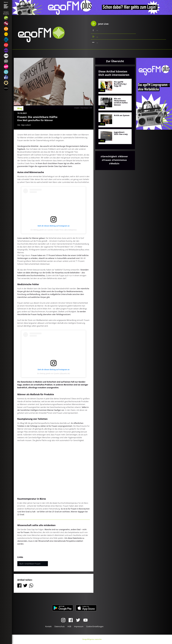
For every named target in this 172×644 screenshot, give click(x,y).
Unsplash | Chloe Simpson (81, 108)
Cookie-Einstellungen (95, 626)
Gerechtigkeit (110, 156)
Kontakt (48, 626)
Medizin (115, 163)
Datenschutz (60, 626)
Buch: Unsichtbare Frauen (30, 564)
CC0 (91, 108)
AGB (69, 626)
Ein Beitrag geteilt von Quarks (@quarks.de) (54, 373)
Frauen (107, 160)
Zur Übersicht (115, 61)
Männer (124, 156)
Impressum (79, 626)
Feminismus (120, 160)
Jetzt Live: (100, 24)
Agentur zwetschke (95, 639)
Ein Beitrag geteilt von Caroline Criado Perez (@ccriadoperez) (54, 230)
